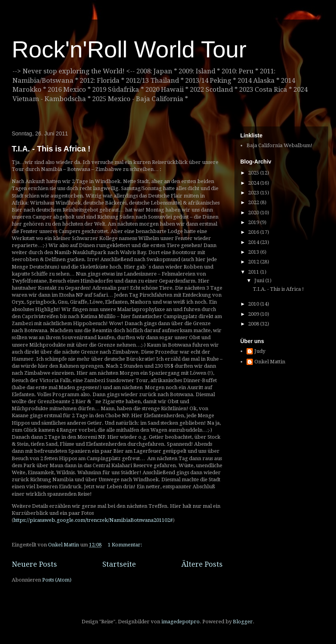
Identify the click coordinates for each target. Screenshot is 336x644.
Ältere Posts (202, 564)
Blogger (243, 622)
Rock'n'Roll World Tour (129, 49)
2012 (254, 262)
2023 (254, 193)
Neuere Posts (34, 564)
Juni (260, 280)
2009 (254, 314)
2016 (254, 232)
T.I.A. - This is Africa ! (51, 149)
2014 (254, 242)
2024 (254, 183)
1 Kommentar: (126, 545)
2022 (254, 202)
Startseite (119, 564)
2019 (254, 222)
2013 (254, 252)
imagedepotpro (181, 622)
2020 (254, 213)
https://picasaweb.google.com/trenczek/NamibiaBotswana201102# (93, 520)
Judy (260, 351)
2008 (254, 324)
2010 (254, 304)
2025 (254, 173)
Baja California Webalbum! (280, 145)
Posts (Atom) (57, 580)
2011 (254, 272)
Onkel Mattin (270, 362)
